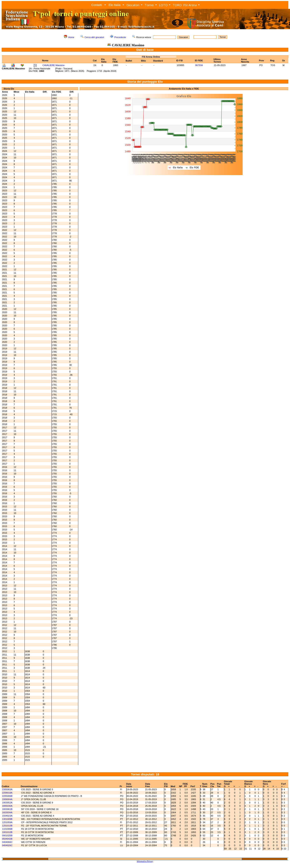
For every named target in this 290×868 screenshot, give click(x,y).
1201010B (7, 826)
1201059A (7, 822)
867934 (199, 65)
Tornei (149, 5)
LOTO (163, 5)
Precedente (120, 37)
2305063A (7, 789)
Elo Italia (115, 5)
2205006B (7, 796)
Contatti (97, 5)
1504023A (7, 816)
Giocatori (133, 5)
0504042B (7, 839)
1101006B (7, 829)
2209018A (7, 793)
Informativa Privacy (145, 861)
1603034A (7, 812)
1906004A (7, 799)
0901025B (7, 835)
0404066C (7, 842)
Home (71, 37)
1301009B (7, 819)
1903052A (7, 803)
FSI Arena (190, 5)
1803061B (7, 809)
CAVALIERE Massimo (53, 65)
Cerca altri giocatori (94, 37)
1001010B (7, 832)
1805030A (7, 806)
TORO (177, 5)
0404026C (7, 845)
